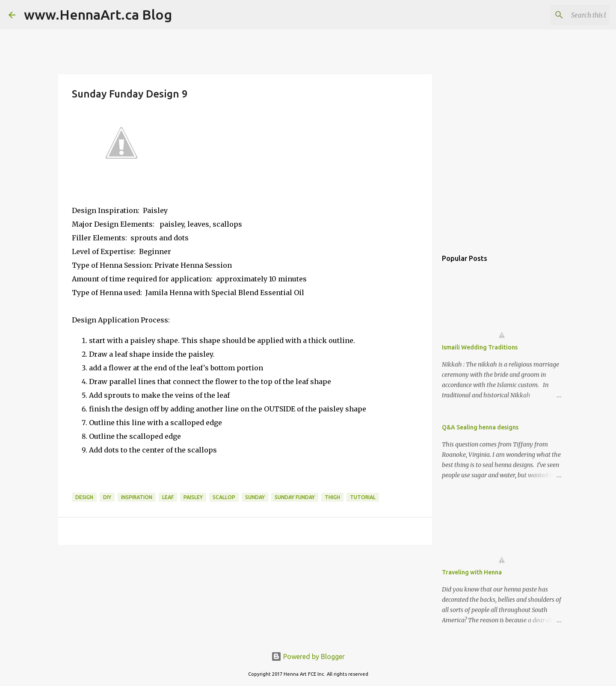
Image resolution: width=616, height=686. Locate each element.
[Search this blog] (564, 15)
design (84, 497)
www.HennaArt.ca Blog (98, 15)
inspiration (137, 497)
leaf (168, 497)
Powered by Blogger (308, 656)
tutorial (363, 497)
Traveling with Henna (472, 572)
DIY (107, 497)
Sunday (255, 497)
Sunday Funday (295, 497)
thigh (332, 497)
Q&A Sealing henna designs (480, 427)
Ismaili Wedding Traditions (480, 347)
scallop (224, 497)
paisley (193, 497)
